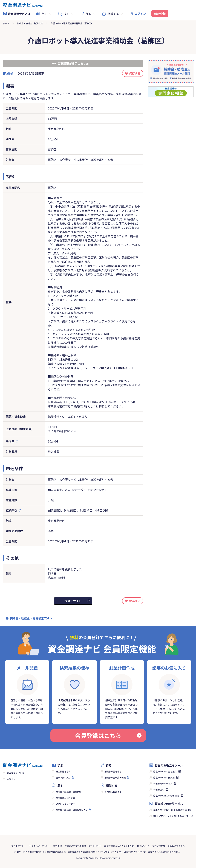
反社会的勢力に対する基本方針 (119, 846)
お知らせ (11, 779)
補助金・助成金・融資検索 (30, 23)
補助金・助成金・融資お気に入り (72, 810)
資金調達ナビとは (17, 14)
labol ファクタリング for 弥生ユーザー (171, 817)
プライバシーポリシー (40, 846)
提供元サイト (73, 601)
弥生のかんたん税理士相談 (166, 795)
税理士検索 (159, 789)
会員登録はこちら (108, 735)
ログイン (140, 14)
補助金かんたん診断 (65, 798)
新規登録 (160, 14)
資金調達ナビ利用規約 (75, 846)
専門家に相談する (113, 792)
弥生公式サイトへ (176, 846)
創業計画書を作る (113, 771)
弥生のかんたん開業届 (164, 777)
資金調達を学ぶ (63, 771)
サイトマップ (95, 846)
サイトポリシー (19, 846)
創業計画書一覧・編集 (115, 777)
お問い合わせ (159, 846)
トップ (6, 23)
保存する (135, 73)
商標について (143, 846)
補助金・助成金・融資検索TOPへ (31, 618)
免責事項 (57, 846)
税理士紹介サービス (163, 783)
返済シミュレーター (65, 804)
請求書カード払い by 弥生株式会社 (170, 810)
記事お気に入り (63, 777)
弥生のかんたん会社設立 (165, 771)
